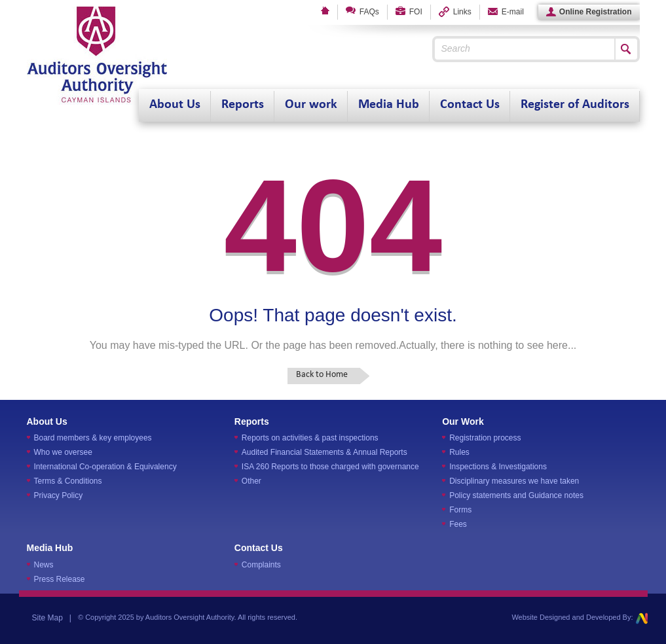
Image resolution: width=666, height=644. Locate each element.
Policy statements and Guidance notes (516, 495)
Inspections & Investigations (498, 467)
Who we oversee (63, 452)
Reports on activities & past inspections (310, 438)
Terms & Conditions (68, 481)
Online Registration (589, 12)
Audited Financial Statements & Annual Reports (324, 452)
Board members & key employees (93, 438)
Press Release (60, 579)
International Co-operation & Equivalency (105, 467)
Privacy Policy (59, 495)
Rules (459, 452)
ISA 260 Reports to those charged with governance (330, 467)
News (44, 565)
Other (251, 481)
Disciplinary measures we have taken (514, 481)
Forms (460, 510)
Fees (458, 524)
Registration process (485, 438)
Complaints (261, 565)
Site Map (47, 618)
